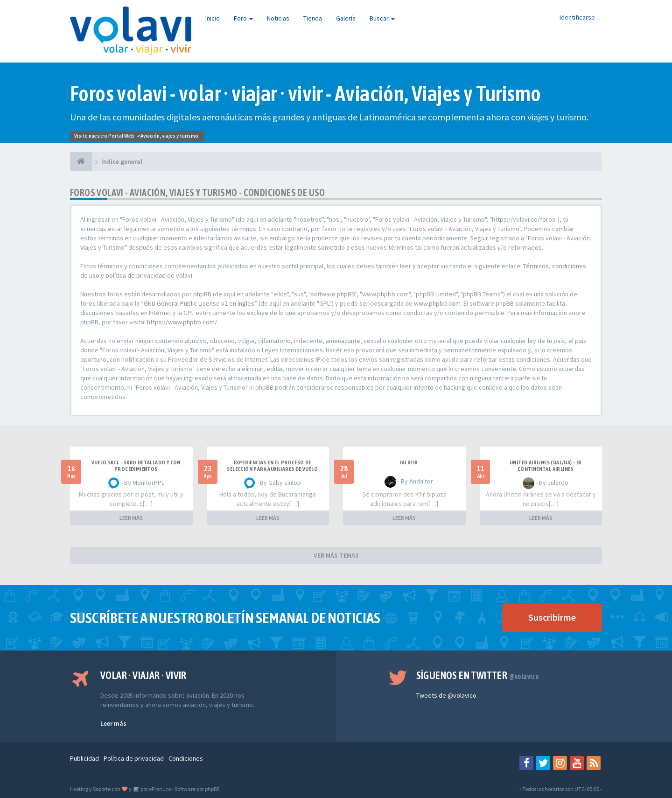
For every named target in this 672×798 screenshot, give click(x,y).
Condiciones (186, 758)
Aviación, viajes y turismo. (170, 136)
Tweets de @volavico (446, 695)
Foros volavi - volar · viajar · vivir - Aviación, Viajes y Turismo (305, 94)
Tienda (313, 18)
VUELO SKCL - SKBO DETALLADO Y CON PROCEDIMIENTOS (136, 466)
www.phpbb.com (437, 303)
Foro (243, 18)
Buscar (382, 18)
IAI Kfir (409, 462)
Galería (346, 18)
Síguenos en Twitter (478, 675)
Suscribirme (552, 617)
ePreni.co (159, 789)
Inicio (213, 18)
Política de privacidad (134, 758)
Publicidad (84, 758)
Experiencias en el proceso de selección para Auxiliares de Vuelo (272, 466)
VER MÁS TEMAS (336, 555)
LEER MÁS (131, 518)
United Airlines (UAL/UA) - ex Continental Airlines (546, 466)
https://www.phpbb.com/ (182, 322)
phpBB (212, 789)
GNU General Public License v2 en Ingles (199, 303)
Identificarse (577, 17)
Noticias (278, 18)
